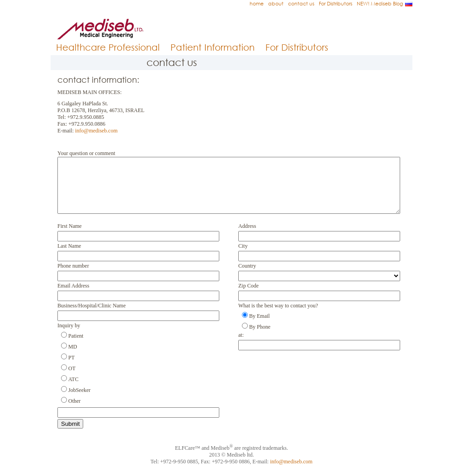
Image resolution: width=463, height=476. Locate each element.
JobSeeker (79, 401)
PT (71, 368)
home (257, 4)
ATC (73, 390)
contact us (301, 4)
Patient (76, 347)
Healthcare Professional (108, 47)
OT (72, 379)
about (276, 4)
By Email (260, 327)
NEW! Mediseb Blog (380, 4)
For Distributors (335, 4)
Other (74, 412)
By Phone (260, 338)
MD (73, 358)
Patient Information (213, 47)
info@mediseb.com (96, 131)
